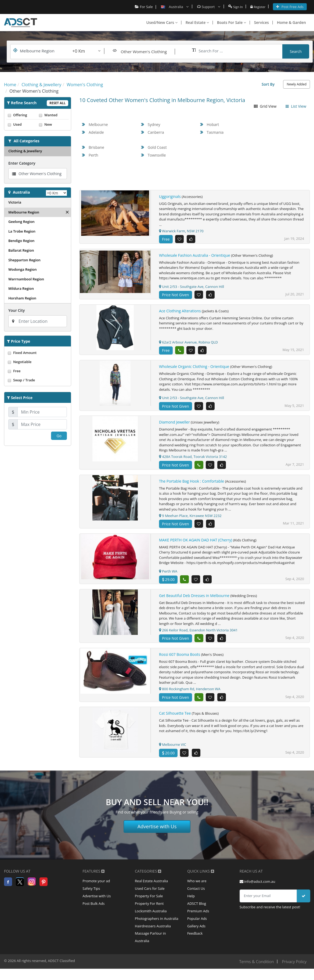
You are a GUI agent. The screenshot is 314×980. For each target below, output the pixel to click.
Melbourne (98, 124)
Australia (21, 192)
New (53, 124)
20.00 (168, 759)
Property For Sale (149, 904)
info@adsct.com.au (257, 888)
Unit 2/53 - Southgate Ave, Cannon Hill (192, 287)
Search (296, 51)
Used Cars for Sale (150, 896)
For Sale (141, 7)
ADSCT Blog (197, 912)
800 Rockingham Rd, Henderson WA (190, 694)
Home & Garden (291, 22)
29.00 (168, 583)
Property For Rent (149, 912)
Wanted (53, 115)
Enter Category (22, 163)
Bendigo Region (21, 241)
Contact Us (196, 896)
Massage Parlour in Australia (150, 948)
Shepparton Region (24, 260)
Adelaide (96, 132)
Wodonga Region (22, 269)
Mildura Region (21, 288)
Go (59, 436)
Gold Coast (157, 147)
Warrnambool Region (26, 279)
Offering (22, 115)
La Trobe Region (22, 231)
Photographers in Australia (157, 928)
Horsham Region (22, 298)
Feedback (195, 944)
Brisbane (96, 147)
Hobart (213, 124)
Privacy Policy (294, 973)
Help (191, 904)
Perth (93, 155)
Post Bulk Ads (93, 912)
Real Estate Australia (151, 888)
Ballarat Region (21, 250)
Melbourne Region (24, 212)
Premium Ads (198, 920)
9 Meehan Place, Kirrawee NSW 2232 (190, 519)
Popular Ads (197, 928)
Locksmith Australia (151, 920)
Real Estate (197, 22)
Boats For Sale (232, 22)
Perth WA (168, 575)
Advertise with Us (157, 833)
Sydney (154, 124)
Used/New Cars (162, 22)
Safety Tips (91, 896)
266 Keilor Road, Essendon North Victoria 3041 (198, 634)
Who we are (197, 888)
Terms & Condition (255, 973)
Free (38, 371)
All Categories (27, 141)
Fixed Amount (38, 353)
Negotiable (38, 362)
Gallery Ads (196, 936)
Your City (17, 310)
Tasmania (215, 132)
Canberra (156, 132)
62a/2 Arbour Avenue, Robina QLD (188, 343)
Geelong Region (21, 222)
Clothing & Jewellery (25, 151)
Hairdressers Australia (153, 936)
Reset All (57, 103)
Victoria (15, 202)
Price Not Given (176, 296)
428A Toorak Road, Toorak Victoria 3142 (193, 459)
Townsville (157, 155)
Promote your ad (96, 888)
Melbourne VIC (173, 750)
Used (22, 124)
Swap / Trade (38, 380)
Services (261, 22)
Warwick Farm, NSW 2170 (181, 231)
